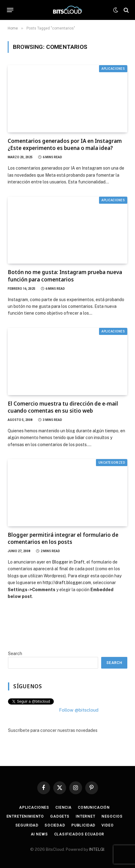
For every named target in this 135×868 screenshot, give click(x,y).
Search (15, 654)
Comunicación (94, 807)
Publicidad (83, 825)
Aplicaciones (113, 69)
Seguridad (27, 825)
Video (107, 825)
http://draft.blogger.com (67, 583)
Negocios (112, 816)
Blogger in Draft (68, 562)
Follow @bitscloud (79, 710)
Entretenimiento (25, 816)
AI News (39, 834)
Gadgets (60, 816)
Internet (85, 816)
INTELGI (97, 849)
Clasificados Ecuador (79, 834)
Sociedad (55, 825)
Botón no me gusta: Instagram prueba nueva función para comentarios (65, 276)
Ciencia (64, 807)
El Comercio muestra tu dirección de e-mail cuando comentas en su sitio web (63, 407)
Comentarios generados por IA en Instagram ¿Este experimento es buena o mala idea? (65, 144)
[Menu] (10, 10)
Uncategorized (112, 463)
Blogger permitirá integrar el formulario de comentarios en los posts (63, 538)
